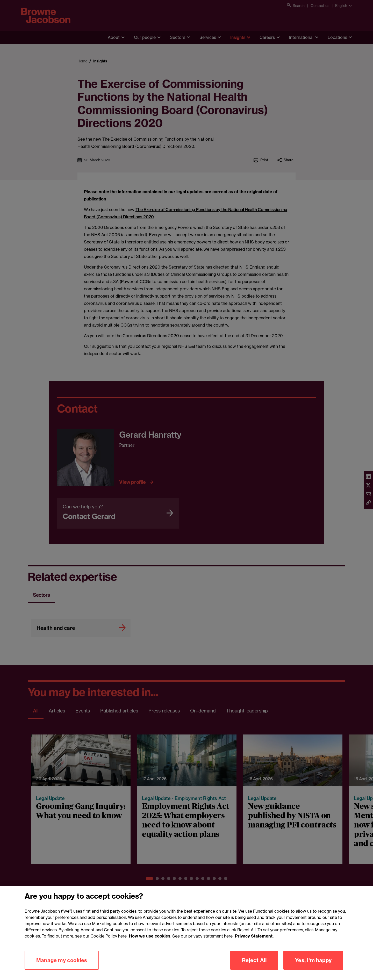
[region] (187, 933)
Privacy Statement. (254, 936)
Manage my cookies (62, 960)
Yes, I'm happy (313, 960)
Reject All (254, 960)
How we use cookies (150, 936)
